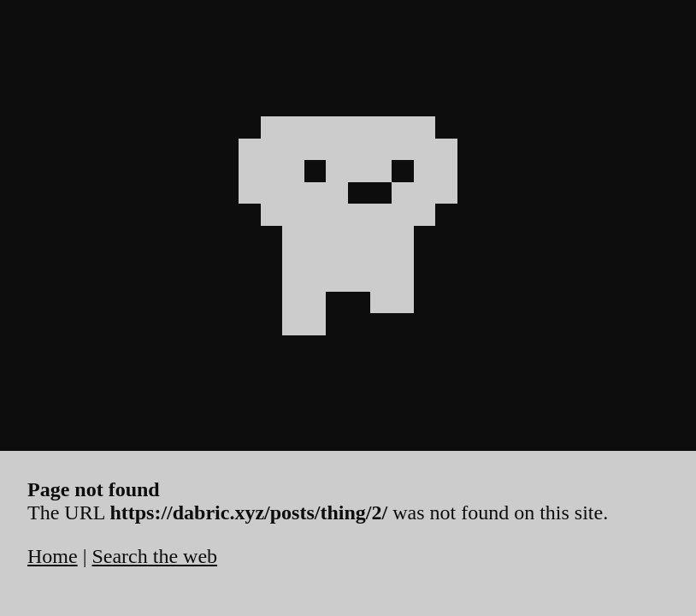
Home (53, 556)
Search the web (154, 556)
